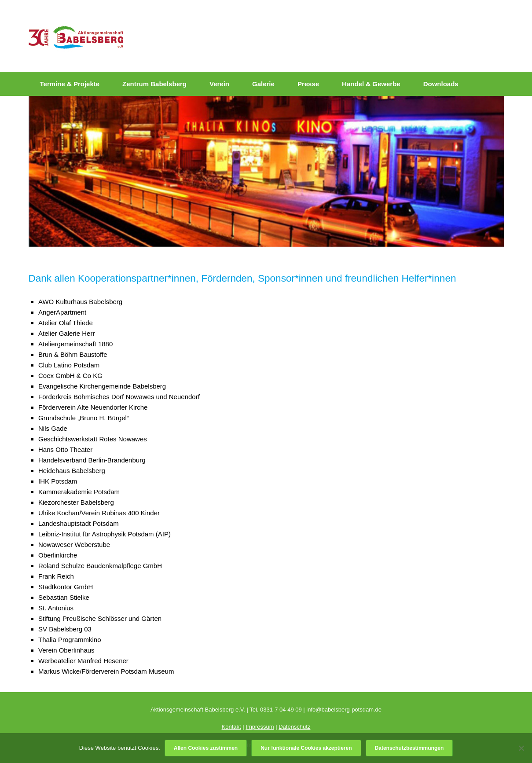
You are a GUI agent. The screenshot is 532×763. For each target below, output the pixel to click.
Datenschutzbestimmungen (409, 748)
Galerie (263, 84)
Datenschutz (294, 727)
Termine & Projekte (70, 84)
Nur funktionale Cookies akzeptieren (306, 748)
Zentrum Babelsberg (154, 84)
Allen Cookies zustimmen (206, 748)
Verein (219, 84)
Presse (308, 84)
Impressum (260, 727)
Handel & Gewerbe (371, 84)
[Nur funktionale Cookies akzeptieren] (521, 748)
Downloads (441, 84)
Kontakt (231, 727)
